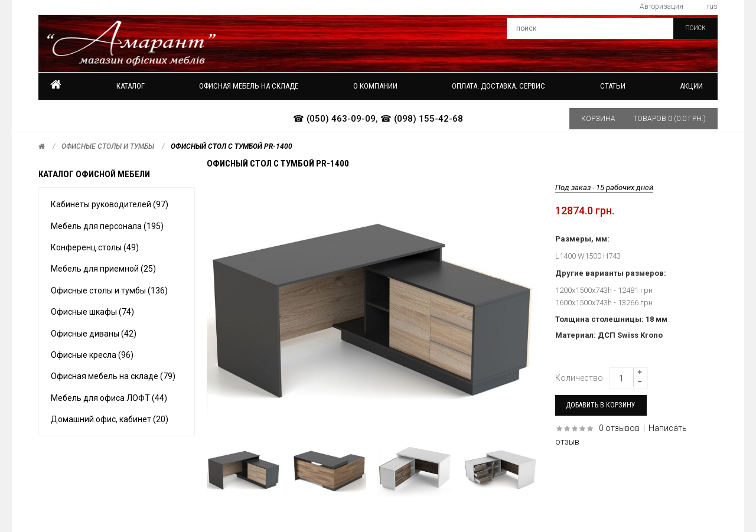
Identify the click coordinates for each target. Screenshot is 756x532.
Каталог (131, 86)
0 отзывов (619, 428)
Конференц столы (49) (95, 247)
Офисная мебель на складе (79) (113, 376)
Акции (691, 86)
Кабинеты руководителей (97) (110, 204)
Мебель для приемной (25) (103, 269)
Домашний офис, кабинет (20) (110, 419)
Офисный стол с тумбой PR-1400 (232, 146)
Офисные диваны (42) (94, 334)
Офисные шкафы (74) (92, 312)
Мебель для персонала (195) (107, 226)
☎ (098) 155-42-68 (422, 119)
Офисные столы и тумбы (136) (109, 291)
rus (712, 6)
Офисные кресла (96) (92, 355)
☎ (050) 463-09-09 (334, 119)
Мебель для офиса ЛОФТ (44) (109, 398)
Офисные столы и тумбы (108, 146)
